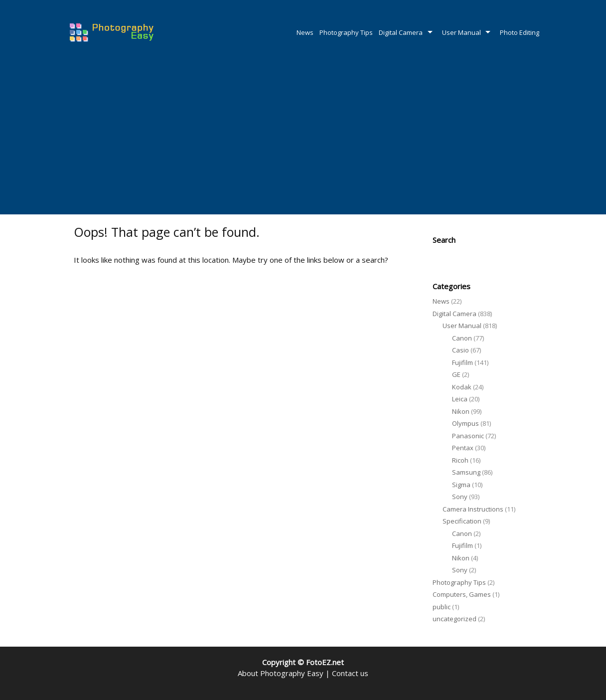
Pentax (463, 448)
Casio (460, 350)
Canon (462, 338)
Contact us (350, 673)
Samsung (466, 472)
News (305, 32)
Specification (462, 521)
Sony (460, 497)
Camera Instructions (473, 509)
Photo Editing (520, 32)
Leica (460, 399)
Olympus (465, 423)
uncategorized (454, 619)
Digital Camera (401, 32)
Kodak (462, 387)
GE (456, 374)
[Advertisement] (303, 140)
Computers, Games (462, 594)
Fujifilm (462, 362)
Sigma (461, 485)
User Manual (461, 32)
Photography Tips (346, 32)
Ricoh (460, 460)
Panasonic (468, 436)
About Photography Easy (281, 673)
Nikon (461, 411)
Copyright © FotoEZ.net (303, 662)
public (442, 607)
